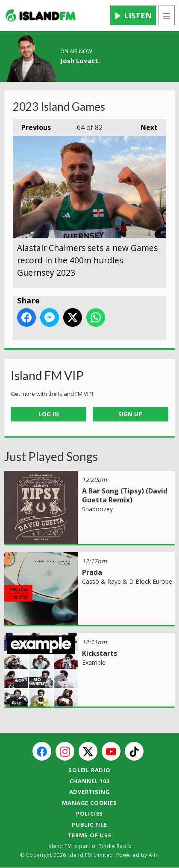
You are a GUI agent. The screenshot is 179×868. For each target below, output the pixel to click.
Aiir (153, 855)
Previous (32, 125)
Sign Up (130, 414)
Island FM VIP (47, 375)
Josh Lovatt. (80, 61)
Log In (49, 414)
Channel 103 (90, 781)
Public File (89, 825)
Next (145, 125)
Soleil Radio (89, 770)
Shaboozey (97, 509)
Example (94, 662)
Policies (89, 813)
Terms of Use (89, 835)
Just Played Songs (51, 456)
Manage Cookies (89, 803)
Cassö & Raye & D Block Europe (127, 581)
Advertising (90, 792)
